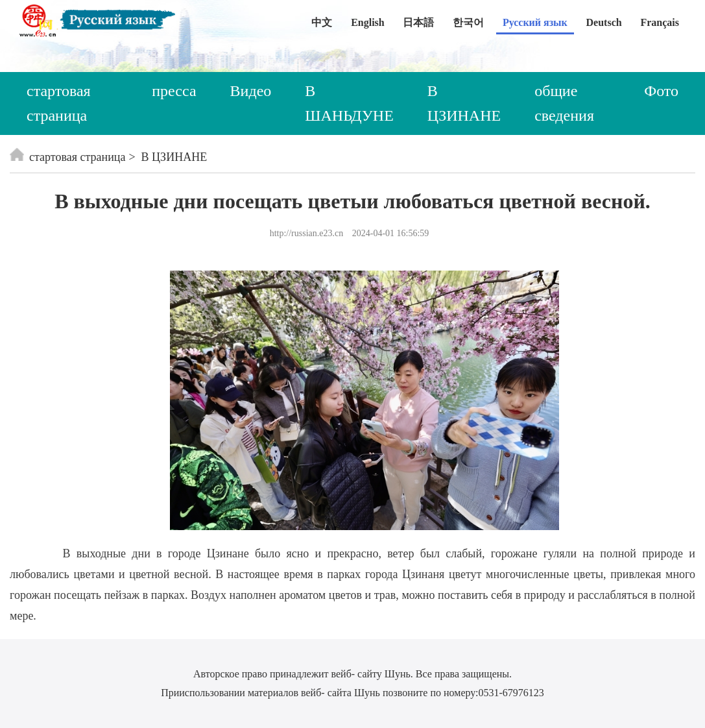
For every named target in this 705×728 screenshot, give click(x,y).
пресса (174, 91)
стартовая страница (59, 103)
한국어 (468, 22)
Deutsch (604, 22)
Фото (661, 91)
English (368, 22)
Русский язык (535, 22)
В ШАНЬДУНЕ (349, 103)
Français (660, 22)
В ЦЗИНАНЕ (464, 103)
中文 (322, 22)
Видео (251, 91)
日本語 (418, 22)
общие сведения (564, 103)
